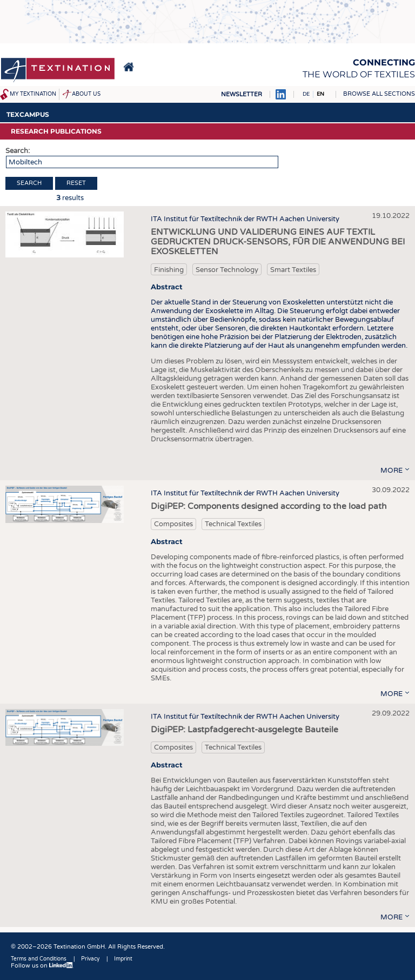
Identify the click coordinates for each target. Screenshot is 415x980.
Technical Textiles (233, 524)
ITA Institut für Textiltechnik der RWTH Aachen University (245, 219)
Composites (173, 524)
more (391, 471)
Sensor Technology (227, 270)
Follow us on (42, 966)
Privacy (90, 959)
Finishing (169, 270)
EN (320, 94)
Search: (18, 151)
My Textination (33, 94)
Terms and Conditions (39, 959)
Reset (76, 183)
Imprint (123, 959)
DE (306, 94)
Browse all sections (379, 94)
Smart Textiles (293, 270)
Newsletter (242, 94)
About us (86, 94)
